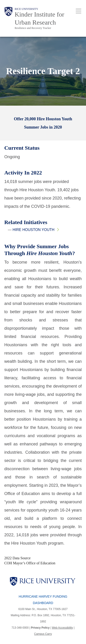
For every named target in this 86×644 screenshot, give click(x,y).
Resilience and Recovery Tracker (33, 28)
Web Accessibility (62, 628)
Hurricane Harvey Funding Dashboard (43, 600)
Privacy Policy (40, 628)
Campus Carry (43, 634)
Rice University (26, 9)
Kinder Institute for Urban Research (39, 18)
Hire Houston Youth (34, 230)
